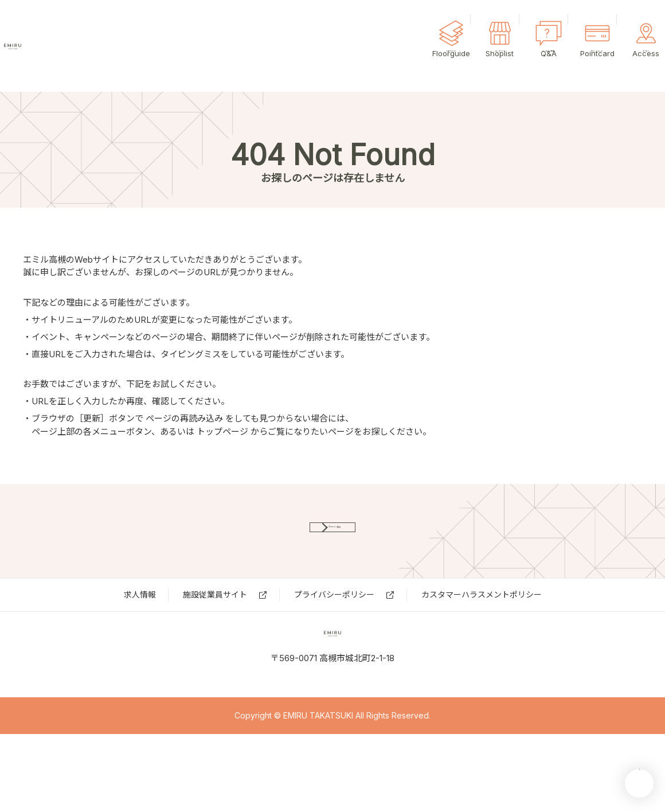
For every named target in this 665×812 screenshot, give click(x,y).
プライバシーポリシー (334, 633)
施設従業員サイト (215, 633)
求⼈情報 (140, 633)
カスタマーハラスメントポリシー (482, 633)
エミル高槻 (75, 46)
